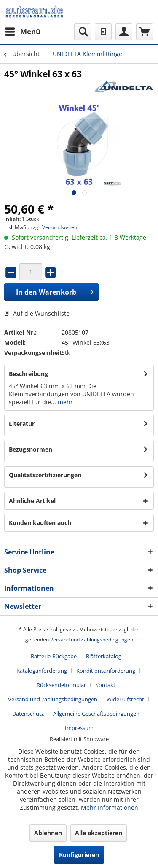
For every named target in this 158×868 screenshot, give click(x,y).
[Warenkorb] (145, 32)
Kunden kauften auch (40, 523)
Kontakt (105, 685)
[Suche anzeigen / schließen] (83, 32)
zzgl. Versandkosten (54, 227)
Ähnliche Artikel (32, 501)
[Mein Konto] (124, 32)
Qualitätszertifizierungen (45, 475)
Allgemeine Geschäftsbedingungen (96, 714)
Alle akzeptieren (99, 833)
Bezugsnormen (31, 449)
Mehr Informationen (110, 807)
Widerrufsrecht (125, 699)
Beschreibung (28, 374)
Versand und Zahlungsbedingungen (92, 640)
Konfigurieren (79, 855)
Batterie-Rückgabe (54, 656)
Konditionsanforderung (106, 671)
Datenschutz (28, 714)
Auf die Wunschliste (37, 313)
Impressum (79, 728)
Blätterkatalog (104, 656)
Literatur (22, 423)
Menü (23, 31)
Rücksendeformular (61, 685)
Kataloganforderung (42, 671)
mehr (64, 402)
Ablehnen (48, 833)
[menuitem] (22, 32)
